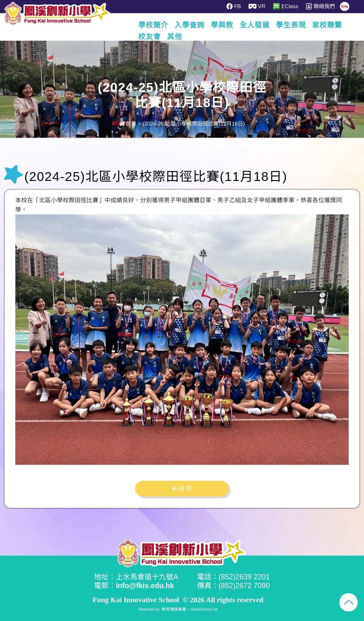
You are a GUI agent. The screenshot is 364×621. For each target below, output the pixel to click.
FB (234, 6)
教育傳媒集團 (174, 609)
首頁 (128, 124)
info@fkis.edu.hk (145, 586)
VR (257, 6)
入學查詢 (197, 25)
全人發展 (262, 25)
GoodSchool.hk (204, 609)
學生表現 (298, 25)
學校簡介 (161, 25)
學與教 (230, 25)
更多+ (331, 25)
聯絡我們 (320, 6)
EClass (286, 6)
